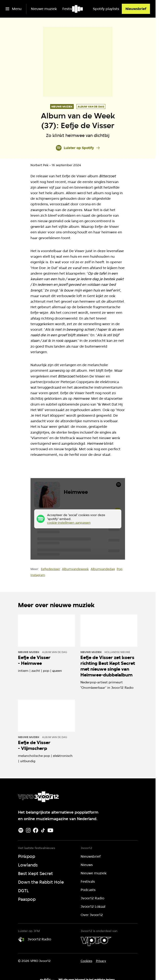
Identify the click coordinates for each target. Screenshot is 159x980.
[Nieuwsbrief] (136, 9)
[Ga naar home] (78, 9)
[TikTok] (43, 830)
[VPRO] (96, 941)
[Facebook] (36, 830)
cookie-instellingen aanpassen (69, 523)
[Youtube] (50, 830)
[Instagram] (28, 830)
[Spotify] (21, 830)
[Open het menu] (14, 9)
